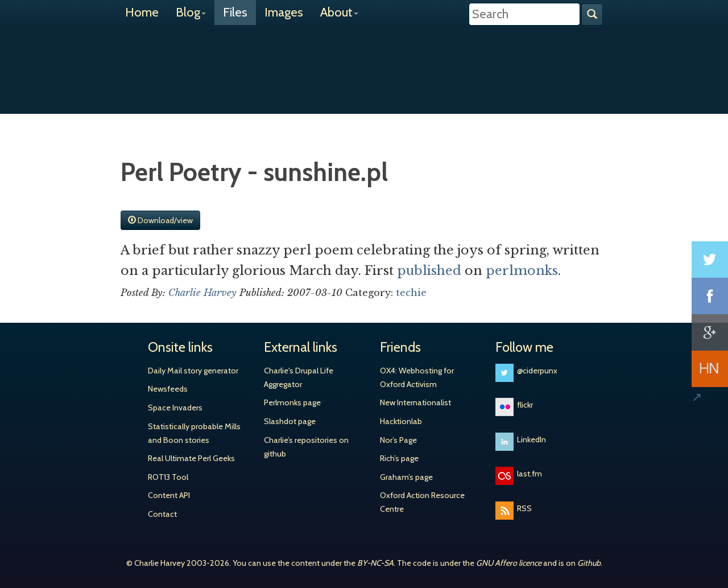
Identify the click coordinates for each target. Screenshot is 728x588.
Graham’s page (406, 477)
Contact (162, 514)
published (429, 271)
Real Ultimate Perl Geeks (191, 458)
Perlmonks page (292, 402)
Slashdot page (290, 421)
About (339, 12)
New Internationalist (415, 402)
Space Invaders (175, 408)
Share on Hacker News (710, 369)
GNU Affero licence (509, 563)
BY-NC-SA (375, 563)
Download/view (160, 220)
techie (411, 293)
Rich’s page (399, 458)
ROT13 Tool (168, 477)
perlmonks (522, 271)
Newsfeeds (168, 389)
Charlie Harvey (364, 61)
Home (142, 12)
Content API (169, 495)
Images (284, 12)
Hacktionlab (401, 421)
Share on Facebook (710, 296)
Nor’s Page (398, 440)
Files (235, 12)
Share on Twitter (710, 260)
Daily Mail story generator (193, 371)
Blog (191, 12)
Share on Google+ (710, 332)
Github (589, 563)
